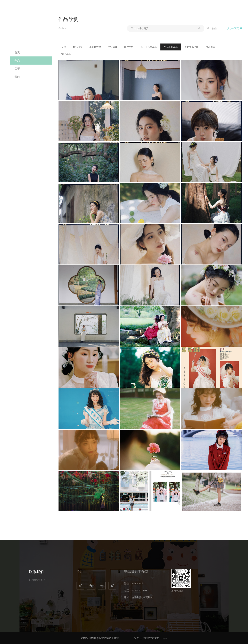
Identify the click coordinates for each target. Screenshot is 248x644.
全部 (64, 47)
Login (164, 638)
